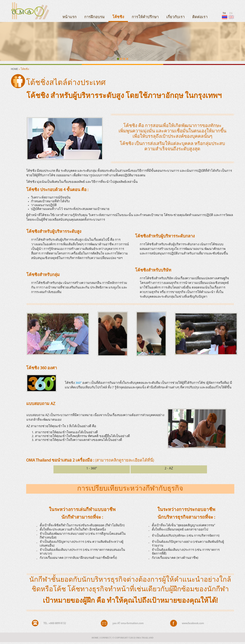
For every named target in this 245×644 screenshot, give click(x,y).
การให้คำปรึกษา (145, 17)
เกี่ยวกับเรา (175, 17)
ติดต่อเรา (200, 17)
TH (224, 15)
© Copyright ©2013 (124, 638)
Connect (105, 638)
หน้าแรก (70, 17)
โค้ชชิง (118, 17)
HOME (15, 69)
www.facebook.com (193, 623)
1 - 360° (92, 469)
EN (231, 15)
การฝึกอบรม (94, 17)
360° (78, 383)
